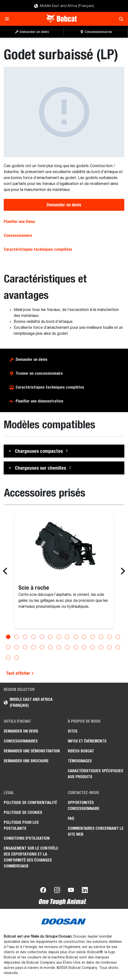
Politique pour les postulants (21, 825)
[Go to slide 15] (8, 647)
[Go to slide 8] (67, 637)
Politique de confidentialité (30, 803)
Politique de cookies (23, 812)
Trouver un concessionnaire (39, 373)
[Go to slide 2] (17, 637)
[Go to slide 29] (8, 658)
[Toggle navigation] (8, 19)
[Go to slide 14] (118, 637)
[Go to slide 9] (76, 637)
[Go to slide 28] (118, 647)
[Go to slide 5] (42, 637)
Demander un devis (64, 205)
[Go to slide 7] (59, 637)
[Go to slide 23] (76, 647)
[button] (64, 451)
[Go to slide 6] (50, 637)
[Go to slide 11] (93, 637)
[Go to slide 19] (42, 647)
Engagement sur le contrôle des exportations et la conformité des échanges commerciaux (31, 857)
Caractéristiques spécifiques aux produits (96, 774)
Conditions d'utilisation (27, 838)
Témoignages (80, 761)
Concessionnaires (21, 741)
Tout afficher (20, 673)
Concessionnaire (18, 235)
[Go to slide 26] (101, 647)
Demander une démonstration (32, 751)
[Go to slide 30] (17, 658)
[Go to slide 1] (8, 637)
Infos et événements (87, 741)
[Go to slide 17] (25, 647)
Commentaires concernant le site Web (96, 831)
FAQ (71, 818)
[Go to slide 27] (109, 647)
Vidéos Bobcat (81, 751)
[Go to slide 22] (67, 647)
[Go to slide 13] (109, 637)
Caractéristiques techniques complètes (38, 249)
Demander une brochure (26, 761)
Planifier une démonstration (39, 401)
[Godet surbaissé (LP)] (64, 112)
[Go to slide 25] (93, 647)
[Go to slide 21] (59, 647)
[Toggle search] (120, 19)
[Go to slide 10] (84, 637)
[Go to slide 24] (84, 647)
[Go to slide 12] (101, 637)
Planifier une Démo (19, 222)
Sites (73, 731)
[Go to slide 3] (25, 637)
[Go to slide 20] (50, 647)
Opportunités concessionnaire (84, 806)
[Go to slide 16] (17, 647)
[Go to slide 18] (33, 647)
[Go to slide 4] (33, 637)
